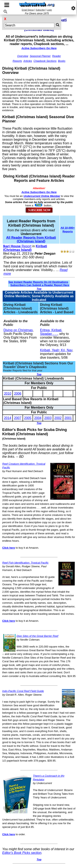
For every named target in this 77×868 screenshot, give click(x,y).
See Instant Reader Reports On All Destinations (38, 282)
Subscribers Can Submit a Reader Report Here (40, 285)
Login (49, 10)
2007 (18, 418)
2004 (38, 418)
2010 (8, 394)
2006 (18, 394)
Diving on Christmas (18, 330)
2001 (68, 418)
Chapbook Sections (45, 61)
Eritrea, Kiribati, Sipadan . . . (51, 332)
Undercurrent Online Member (42, 196)
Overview (23, 56)
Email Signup (28, 10)
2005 (28, 418)
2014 (8, 418)
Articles (28, 61)
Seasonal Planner (40, 56)
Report (17, 246)
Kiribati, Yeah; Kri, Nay (56, 350)
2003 (48, 418)
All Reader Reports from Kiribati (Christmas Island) (31, 239)
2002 (58, 418)
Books (62, 61)
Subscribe (40, 10)
